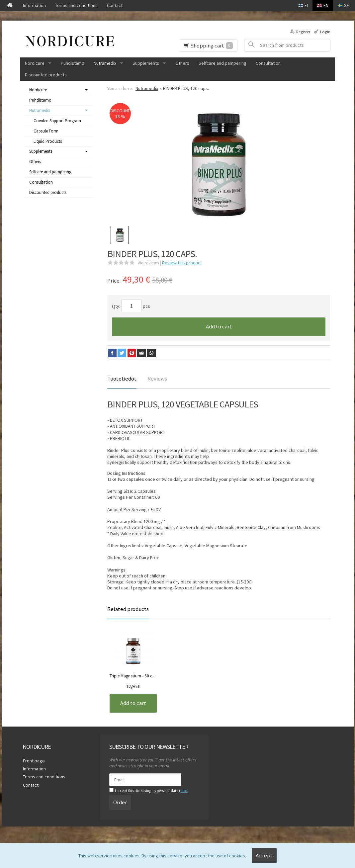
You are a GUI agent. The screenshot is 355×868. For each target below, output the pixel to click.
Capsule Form (46, 131)
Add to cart (219, 326)
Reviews (157, 379)
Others (182, 63)
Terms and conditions (76, 5)
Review (182, 263)
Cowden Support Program (57, 121)
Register (303, 32)
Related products (128, 609)
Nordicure (35, 63)
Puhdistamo (73, 63)
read (184, 791)
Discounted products (46, 75)
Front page (34, 760)
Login (325, 32)
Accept (264, 855)
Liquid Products (48, 141)
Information (34, 5)
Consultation (268, 63)
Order (120, 802)
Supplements (146, 63)
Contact (115, 5)
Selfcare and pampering (222, 63)
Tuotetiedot (122, 379)
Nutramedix (105, 63)
